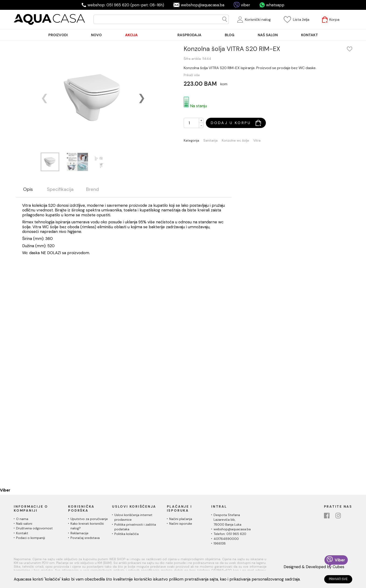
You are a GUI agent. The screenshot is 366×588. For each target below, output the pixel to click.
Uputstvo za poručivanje (89, 519)
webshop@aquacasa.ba (203, 5)
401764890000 (226, 539)
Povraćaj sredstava (85, 538)
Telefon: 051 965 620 (230, 534)
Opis (28, 189)
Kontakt (22, 533)
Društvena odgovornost (34, 528)
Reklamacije (79, 533)
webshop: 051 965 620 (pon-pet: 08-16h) (126, 5)
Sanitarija (210, 141)
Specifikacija (60, 189)
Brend (92, 189)
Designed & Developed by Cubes (314, 567)
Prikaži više (192, 75)
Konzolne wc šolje (235, 141)
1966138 (220, 543)
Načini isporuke (181, 524)
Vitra (257, 141)
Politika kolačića (127, 534)
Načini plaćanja (181, 519)
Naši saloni (24, 524)
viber (246, 5)
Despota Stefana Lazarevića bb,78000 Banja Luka (227, 520)
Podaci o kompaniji (31, 538)
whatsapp (275, 5)
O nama (22, 519)
